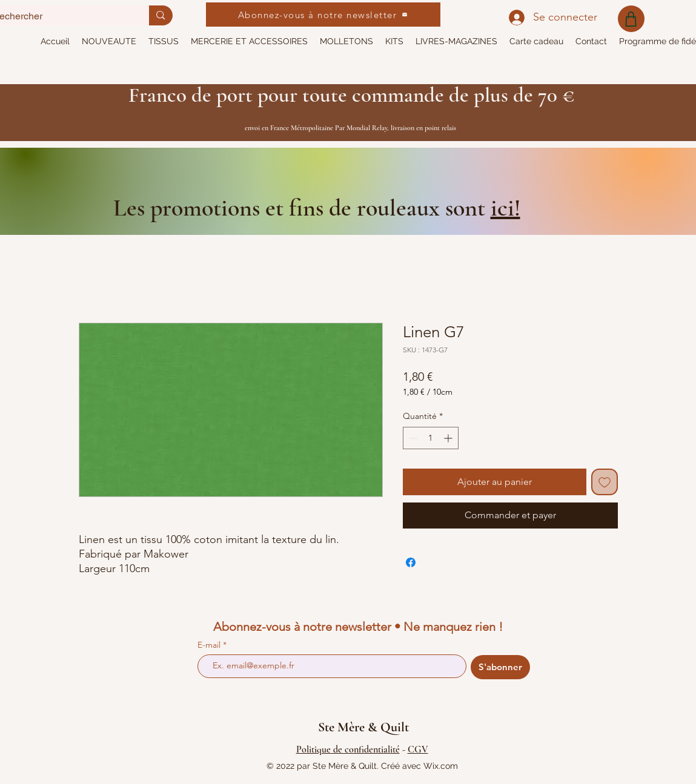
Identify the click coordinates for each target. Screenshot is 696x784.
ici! (505, 208)
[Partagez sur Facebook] (411, 562)
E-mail (210, 645)
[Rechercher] (161, 15)
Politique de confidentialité (348, 749)
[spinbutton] (431, 438)
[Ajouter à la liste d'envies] (605, 482)
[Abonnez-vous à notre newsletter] (323, 15)
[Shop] (631, 19)
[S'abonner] (500, 667)
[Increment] (449, 438)
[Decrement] (412, 438)
